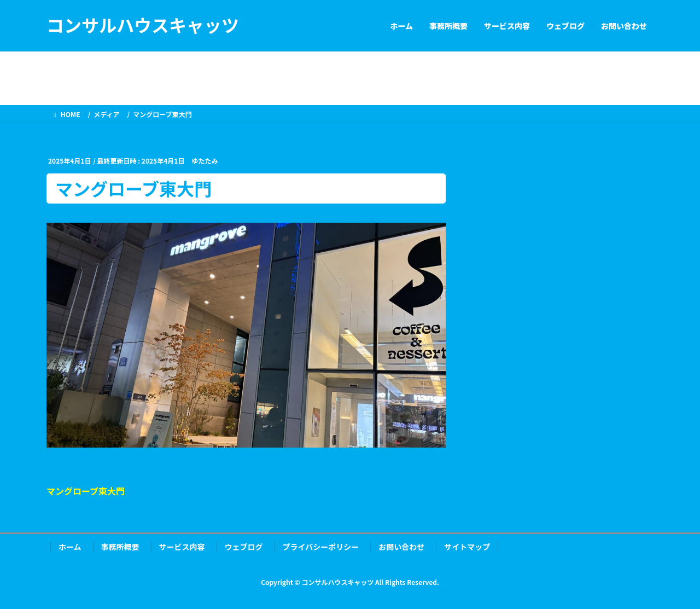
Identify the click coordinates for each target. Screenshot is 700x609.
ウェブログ (244, 547)
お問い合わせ (401, 547)
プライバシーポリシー (321, 547)
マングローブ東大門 (86, 491)
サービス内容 (182, 547)
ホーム (70, 547)
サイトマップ (467, 547)
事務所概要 (120, 547)
